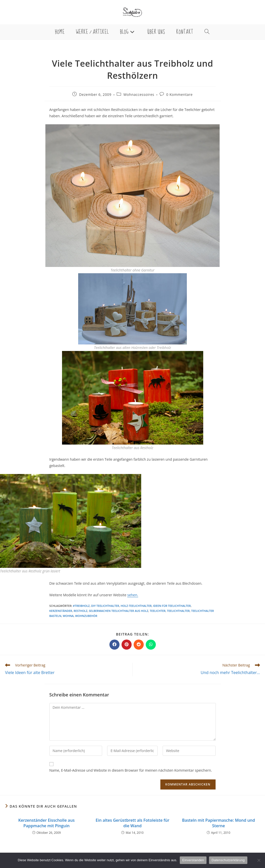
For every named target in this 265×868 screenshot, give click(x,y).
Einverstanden (193, 860)
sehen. (133, 595)
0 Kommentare (179, 94)
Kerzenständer (61, 611)
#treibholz (81, 606)
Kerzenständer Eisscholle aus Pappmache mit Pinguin (47, 823)
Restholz (81, 611)
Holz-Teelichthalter (136, 606)
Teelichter (158, 611)
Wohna (68, 616)
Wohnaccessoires (139, 94)
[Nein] (259, 860)
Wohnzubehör (86, 616)
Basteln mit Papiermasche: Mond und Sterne (218, 823)
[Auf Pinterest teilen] (127, 645)
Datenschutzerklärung (228, 860)
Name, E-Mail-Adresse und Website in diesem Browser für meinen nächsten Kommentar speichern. (131, 770)
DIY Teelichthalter (105, 606)
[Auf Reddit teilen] (139, 645)
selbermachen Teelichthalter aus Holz (119, 611)
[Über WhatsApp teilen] (151, 645)
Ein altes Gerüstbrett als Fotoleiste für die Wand (132, 823)
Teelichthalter (178, 611)
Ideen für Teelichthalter (172, 606)
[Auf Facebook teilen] (114, 645)
